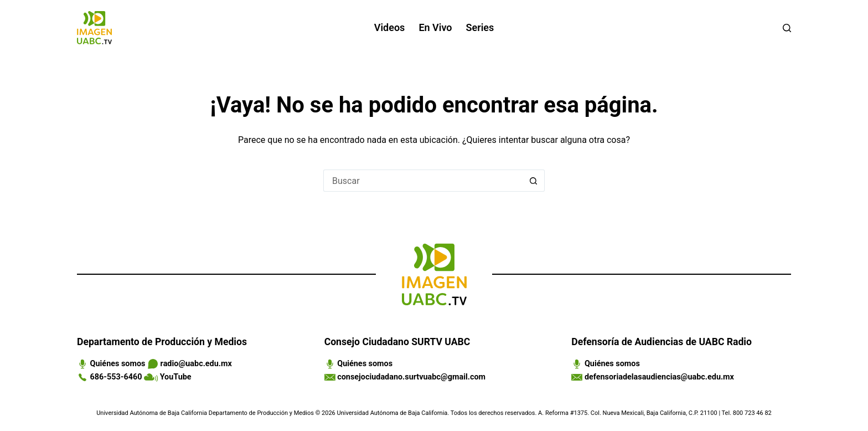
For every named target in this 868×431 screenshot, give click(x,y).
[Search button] (534, 181)
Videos (390, 27)
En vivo (435, 27)
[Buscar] (787, 28)
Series (480, 27)
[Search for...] (423, 181)
